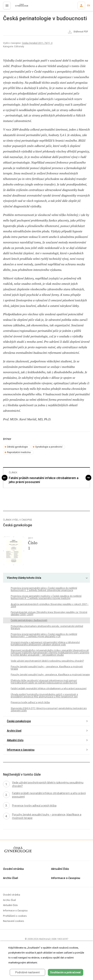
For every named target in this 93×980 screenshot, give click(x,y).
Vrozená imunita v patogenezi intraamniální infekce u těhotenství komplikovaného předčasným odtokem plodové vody (45, 644)
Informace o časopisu (21, 750)
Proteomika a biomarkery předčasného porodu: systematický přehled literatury (47, 627)
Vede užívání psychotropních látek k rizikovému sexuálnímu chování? (47, 661)
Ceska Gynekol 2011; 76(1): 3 (37, 43)
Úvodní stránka (13, 869)
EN (89, 6)
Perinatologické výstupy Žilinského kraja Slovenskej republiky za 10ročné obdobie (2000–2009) (49, 613)
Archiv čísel (14, 731)
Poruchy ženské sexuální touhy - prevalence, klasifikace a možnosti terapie (50, 675)
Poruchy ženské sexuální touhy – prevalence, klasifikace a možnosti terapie (47, 668)
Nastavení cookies (14, 921)
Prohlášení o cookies (15, 916)
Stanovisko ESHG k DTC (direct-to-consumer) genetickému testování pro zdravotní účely (49, 710)
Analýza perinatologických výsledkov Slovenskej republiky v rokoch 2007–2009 (50, 605)
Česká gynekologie (19, 721)
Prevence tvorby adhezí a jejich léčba (30, 702)
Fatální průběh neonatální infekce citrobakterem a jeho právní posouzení (44, 480)
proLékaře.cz (19, 7)
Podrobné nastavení (27, 972)
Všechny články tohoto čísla (24, 578)
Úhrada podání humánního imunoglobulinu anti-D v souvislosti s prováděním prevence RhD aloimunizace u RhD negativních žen (44, 696)
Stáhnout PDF (78, 32)
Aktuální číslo (15, 740)
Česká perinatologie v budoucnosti (29, 620)
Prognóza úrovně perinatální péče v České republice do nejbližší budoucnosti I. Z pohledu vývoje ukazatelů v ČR (44, 635)
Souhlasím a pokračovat (65, 972)
